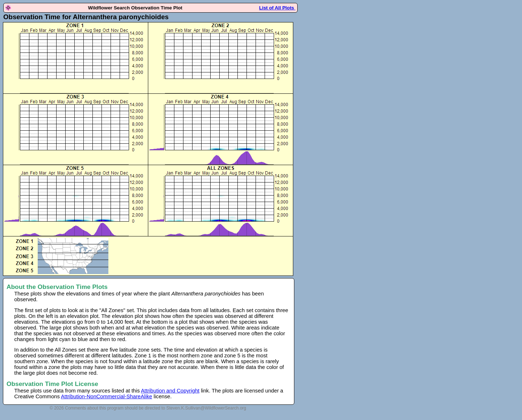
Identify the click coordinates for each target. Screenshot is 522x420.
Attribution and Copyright (170, 391)
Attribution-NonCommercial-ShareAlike (107, 396)
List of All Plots (277, 8)
